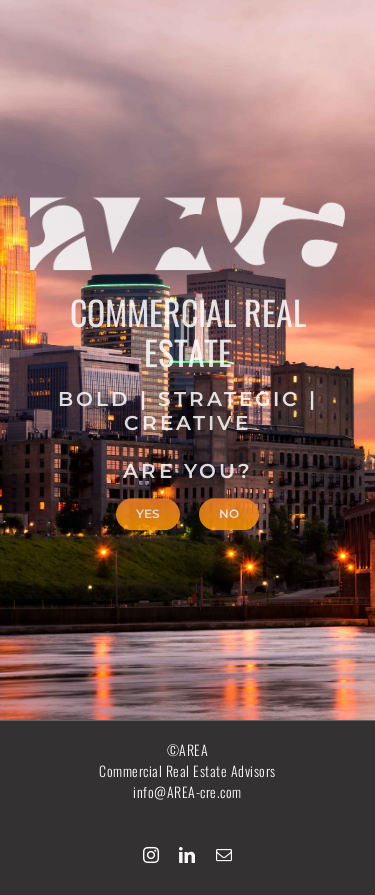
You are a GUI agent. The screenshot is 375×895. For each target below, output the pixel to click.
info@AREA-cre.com (187, 791)
